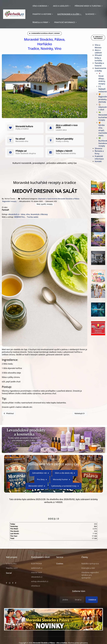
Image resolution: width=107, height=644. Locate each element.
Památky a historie (99, 64)
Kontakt (98, 161)
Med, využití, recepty (45, 204)
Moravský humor (62, 488)
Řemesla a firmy (99, 152)
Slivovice (99, 148)
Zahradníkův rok (41, 482)
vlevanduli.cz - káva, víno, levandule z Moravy (28, 214)
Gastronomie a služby (100, 70)
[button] (41, 6)
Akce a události (98, 51)
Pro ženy (42, 488)
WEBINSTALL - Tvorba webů (26, 217)
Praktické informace (99, 158)
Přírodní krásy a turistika (98, 58)
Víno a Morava (98, 46)
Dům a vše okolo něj (65, 482)
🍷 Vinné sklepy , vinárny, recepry (102, 79)
